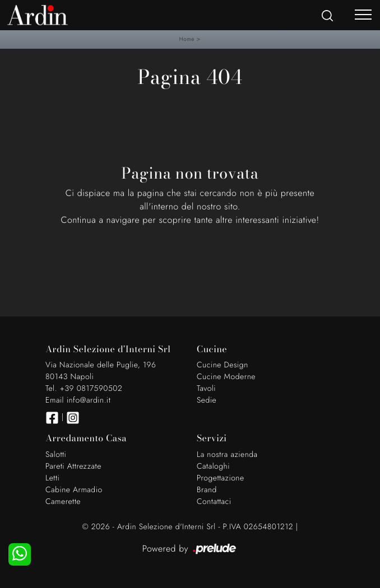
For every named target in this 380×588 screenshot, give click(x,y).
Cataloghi (213, 466)
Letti (52, 478)
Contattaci (214, 502)
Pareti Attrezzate (73, 466)
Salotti (56, 455)
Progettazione (221, 478)
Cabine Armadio (74, 490)
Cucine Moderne (226, 377)
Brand (207, 490)
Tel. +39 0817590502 (84, 389)
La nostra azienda (227, 455)
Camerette (63, 502)
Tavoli (206, 389)
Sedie (207, 400)
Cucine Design (223, 365)
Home (187, 39)
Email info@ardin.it (78, 400)
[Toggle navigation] (363, 14)
